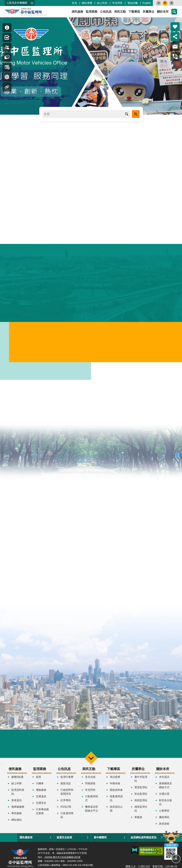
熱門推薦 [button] (175, 27)
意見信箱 (90, 779)
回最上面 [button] (176, 859)
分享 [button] (175, 37)
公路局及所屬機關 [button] (17, 3)
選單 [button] (91, 760)
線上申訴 (102, 3)
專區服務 (17, 816)
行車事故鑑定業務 (42, 814)
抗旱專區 (66, 803)
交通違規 (41, 799)
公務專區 (164, 813)
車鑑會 (138, 819)
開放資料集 (116, 792)
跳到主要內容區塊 (2, 2)
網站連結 (17, 822)
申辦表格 (115, 786)
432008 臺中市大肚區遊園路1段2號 (62, 859)
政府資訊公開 (116, 811)
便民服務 (77, 12)
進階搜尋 (136, 114)
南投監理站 (141, 803)
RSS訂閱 (66, 809)
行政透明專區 (67, 817)
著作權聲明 (100, 840)
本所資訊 (164, 779)
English (147, 3)
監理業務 (92, 12)
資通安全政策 (64, 840)
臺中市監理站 (141, 781)
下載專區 (134, 12)
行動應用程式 (92, 801)
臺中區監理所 (34, 12)
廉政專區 (164, 819)
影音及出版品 (165, 805)
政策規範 (164, 826)
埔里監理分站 (141, 811)
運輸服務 (41, 792)
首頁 (74, 3)
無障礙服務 (18, 809)
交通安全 (41, 805)
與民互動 (120, 12)
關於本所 (163, 12)
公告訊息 (106, 12)
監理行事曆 (67, 779)
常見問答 (117, 3)
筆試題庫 (115, 779)
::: (2, 1)
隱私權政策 (26, 840)
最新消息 (66, 786)
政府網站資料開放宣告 (144, 840)
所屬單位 (149, 12)
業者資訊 (17, 803)
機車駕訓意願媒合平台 (92, 811)
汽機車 (40, 786)
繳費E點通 (17, 779)
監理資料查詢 (18, 794)
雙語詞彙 (133, 3)
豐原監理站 (141, 790)
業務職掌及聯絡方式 (165, 788)
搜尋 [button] (174, 12)
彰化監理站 (141, 796)
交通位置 (164, 796)
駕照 (39, 779)
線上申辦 (17, 786)
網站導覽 (87, 3)
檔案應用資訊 (116, 801)
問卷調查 (90, 786)
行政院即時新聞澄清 (67, 794)
